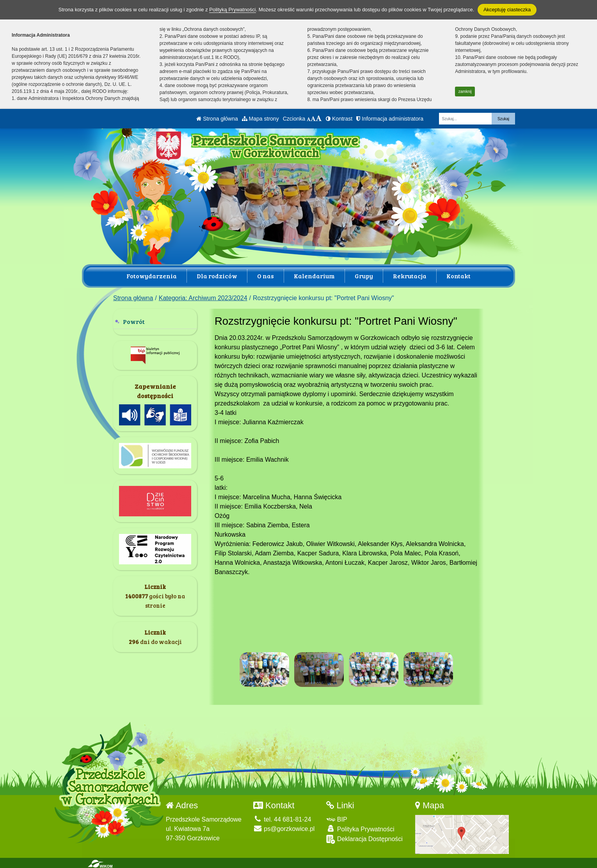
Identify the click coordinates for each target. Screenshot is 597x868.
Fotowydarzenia (152, 276)
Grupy (364, 276)
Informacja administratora (390, 119)
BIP (337, 818)
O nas (266, 276)
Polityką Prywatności (232, 10)
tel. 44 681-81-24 (282, 818)
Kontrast (339, 119)
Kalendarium (314, 276)
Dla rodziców (217, 276)
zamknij (465, 92)
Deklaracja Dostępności (364, 838)
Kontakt (458, 276)
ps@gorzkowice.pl (284, 827)
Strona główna (217, 119)
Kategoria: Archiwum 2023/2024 (203, 298)
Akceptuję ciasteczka (507, 10)
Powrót (134, 321)
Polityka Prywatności (360, 827)
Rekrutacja (410, 276)
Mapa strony (260, 119)
